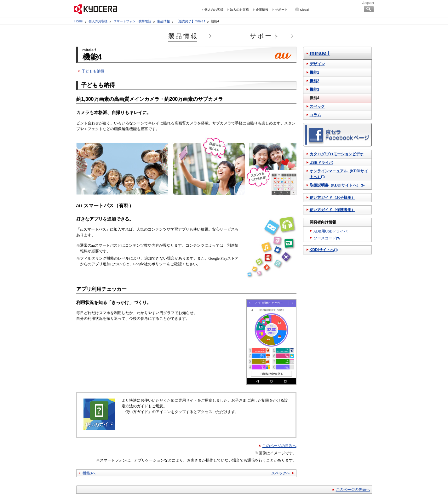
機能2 (315, 81)
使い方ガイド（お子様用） (332, 198)
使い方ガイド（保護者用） (332, 210)
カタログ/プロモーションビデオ (337, 154)
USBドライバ (321, 163)
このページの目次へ (279, 446)
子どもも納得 (93, 71)
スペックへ (281, 473)
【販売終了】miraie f (190, 21)
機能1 (315, 72)
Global (304, 10)
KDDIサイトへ (322, 250)
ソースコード (325, 238)
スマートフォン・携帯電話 (132, 21)
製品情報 (164, 21)
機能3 (315, 89)
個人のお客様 (214, 10)
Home (79, 21)
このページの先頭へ (353, 490)
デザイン (317, 64)
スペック (317, 106)
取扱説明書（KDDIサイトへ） (335, 185)
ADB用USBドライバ (331, 231)
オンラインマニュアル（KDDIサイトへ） (339, 174)
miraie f (320, 53)
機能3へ (89, 473)
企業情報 (262, 10)
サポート (281, 10)
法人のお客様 (239, 10)
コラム (315, 115)
